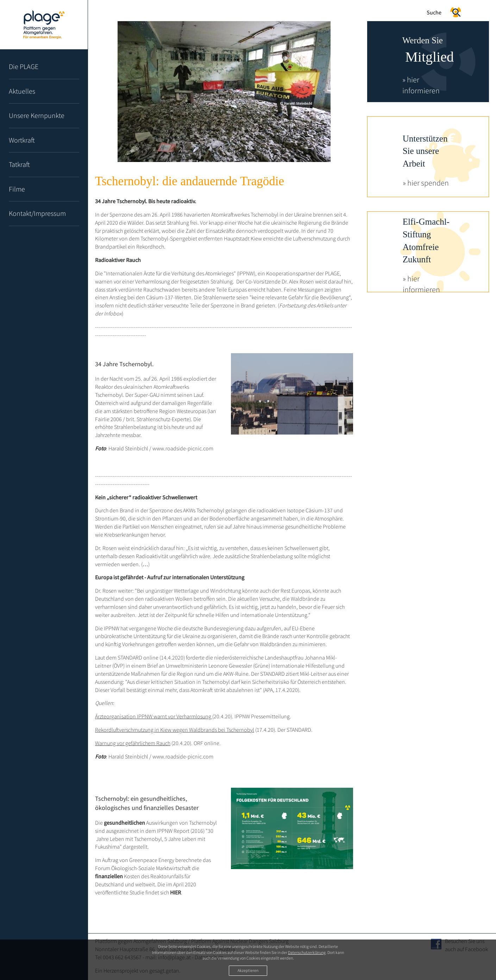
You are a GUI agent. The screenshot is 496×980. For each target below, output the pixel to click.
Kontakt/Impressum (37, 213)
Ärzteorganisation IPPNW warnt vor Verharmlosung (154, 716)
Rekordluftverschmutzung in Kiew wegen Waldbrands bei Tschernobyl (175, 730)
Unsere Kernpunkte (37, 115)
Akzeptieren (248, 970)
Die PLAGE (24, 66)
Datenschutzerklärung (307, 952)
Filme (17, 189)
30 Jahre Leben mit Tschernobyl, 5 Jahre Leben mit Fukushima (154, 839)
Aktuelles (22, 91)
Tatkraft (19, 164)
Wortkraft (22, 140)
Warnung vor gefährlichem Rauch (133, 743)
